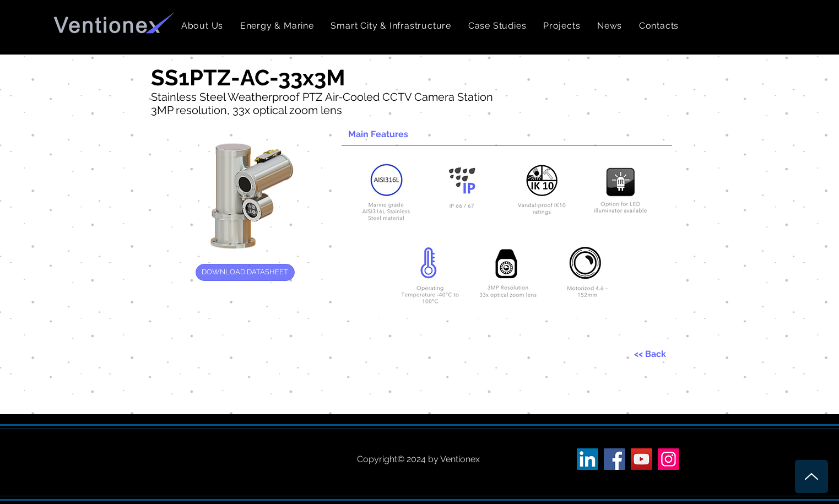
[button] (277, 26)
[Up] (811, 476)
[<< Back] (650, 354)
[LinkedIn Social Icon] (588, 459)
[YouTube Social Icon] (642, 459)
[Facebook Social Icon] (615, 459)
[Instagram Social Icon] (669, 459)
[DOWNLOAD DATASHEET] (245, 272)
